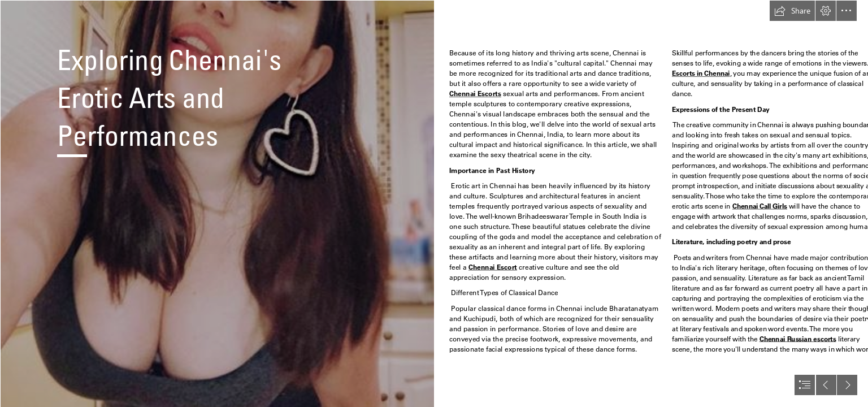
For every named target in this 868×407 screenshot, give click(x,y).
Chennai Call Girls (759, 206)
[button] (792, 11)
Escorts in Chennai (701, 74)
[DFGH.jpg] (217, 203)
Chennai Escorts (475, 94)
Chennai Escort (493, 267)
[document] (434, 203)
